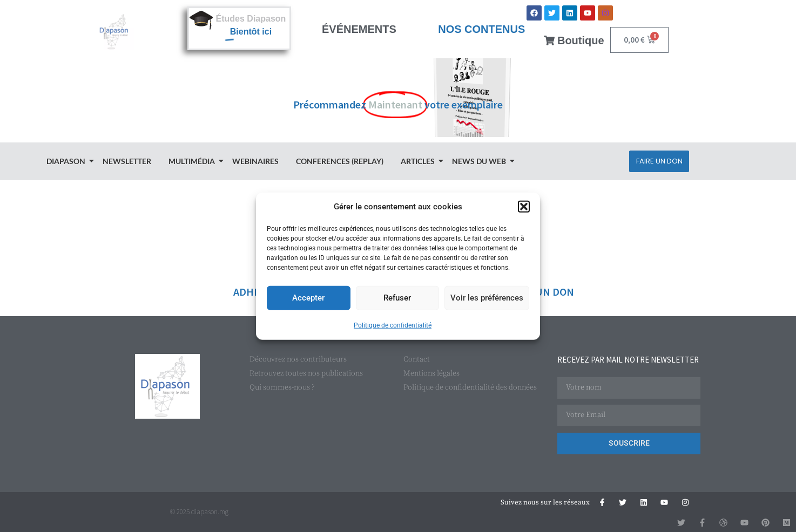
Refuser (397, 298)
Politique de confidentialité (393, 325)
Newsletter (127, 161)
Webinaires (255, 161)
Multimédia (193, 161)
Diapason (68, 161)
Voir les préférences (487, 298)
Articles (419, 161)
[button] (524, 207)
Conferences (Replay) (340, 161)
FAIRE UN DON (540, 292)
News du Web (481, 161)
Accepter (308, 298)
